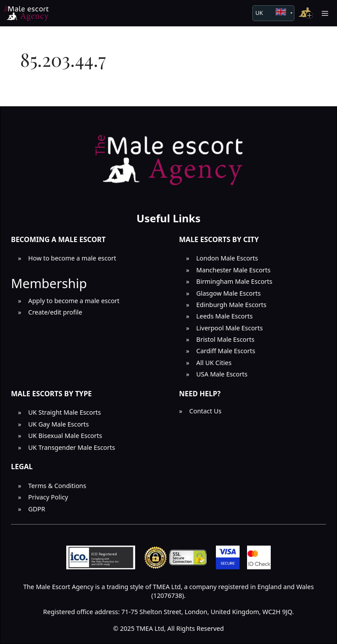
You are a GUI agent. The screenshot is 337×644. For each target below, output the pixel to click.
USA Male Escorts (222, 374)
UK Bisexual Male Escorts (65, 436)
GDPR (37, 509)
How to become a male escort (72, 258)
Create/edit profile (55, 312)
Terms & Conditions (57, 486)
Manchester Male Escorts (233, 270)
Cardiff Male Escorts (226, 351)
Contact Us (205, 411)
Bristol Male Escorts (225, 339)
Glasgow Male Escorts (228, 293)
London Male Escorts (227, 258)
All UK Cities (214, 363)
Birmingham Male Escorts (234, 281)
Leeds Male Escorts (224, 316)
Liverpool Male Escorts (229, 328)
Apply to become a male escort (74, 301)
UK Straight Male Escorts (65, 412)
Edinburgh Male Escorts (231, 305)
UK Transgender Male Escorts (72, 447)
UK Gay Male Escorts (58, 424)
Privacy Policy (48, 497)
